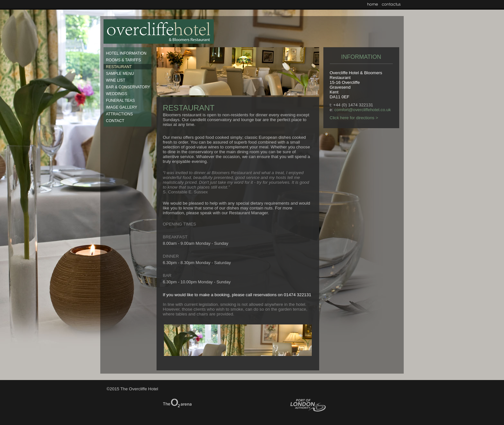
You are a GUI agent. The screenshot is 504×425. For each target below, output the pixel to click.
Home (373, 4)
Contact (391, 4)
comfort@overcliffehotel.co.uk (363, 110)
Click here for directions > (354, 118)
